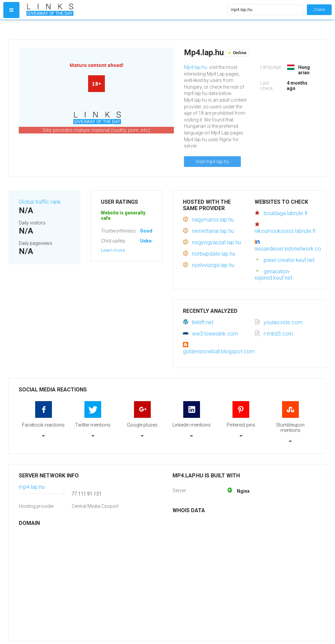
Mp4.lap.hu (195, 67)
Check (319, 10)
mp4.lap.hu (32, 487)
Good (146, 231)
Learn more (113, 250)
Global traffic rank (40, 202)
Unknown (150, 241)
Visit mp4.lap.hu (212, 162)
